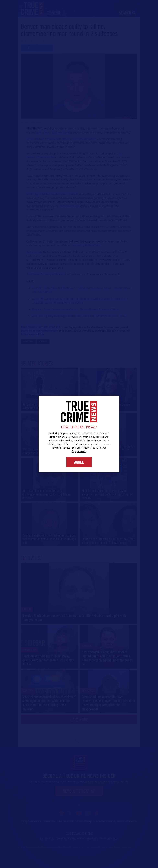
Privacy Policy (101, 441)
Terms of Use (95, 433)
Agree (79, 462)
